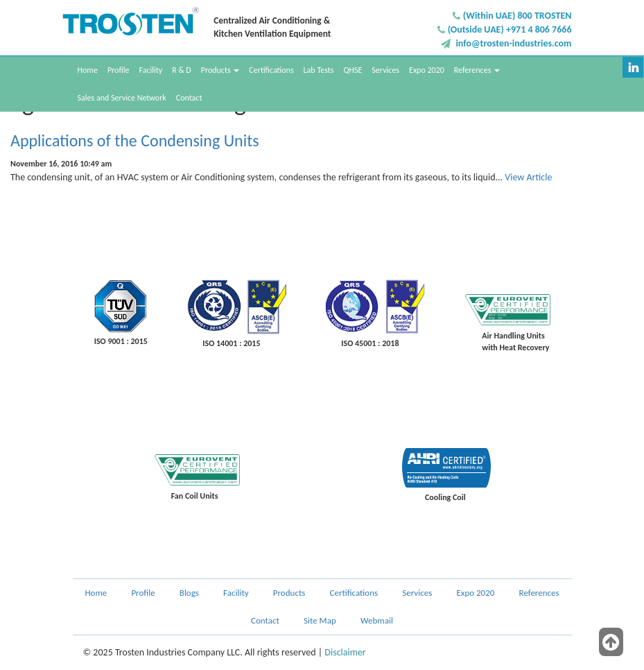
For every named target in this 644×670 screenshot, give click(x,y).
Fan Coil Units (195, 496)
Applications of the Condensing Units (135, 140)
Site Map (320, 620)
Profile (119, 70)
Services (385, 70)
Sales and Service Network (122, 98)
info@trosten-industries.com (513, 43)
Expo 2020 (427, 70)
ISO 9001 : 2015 (121, 341)
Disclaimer (345, 652)
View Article (528, 177)
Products (220, 70)
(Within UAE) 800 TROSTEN (517, 16)
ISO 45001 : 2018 (370, 343)
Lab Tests (319, 70)
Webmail (377, 620)
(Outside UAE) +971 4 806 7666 (510, 29)
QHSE (353, 70)
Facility (150, 70)
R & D (182, 70)
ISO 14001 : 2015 (231, 343)
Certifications (271, 70)
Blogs (189, 593)
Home (88, 70)
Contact (189, 98)
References (477, 70)
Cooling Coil (445, 497)
